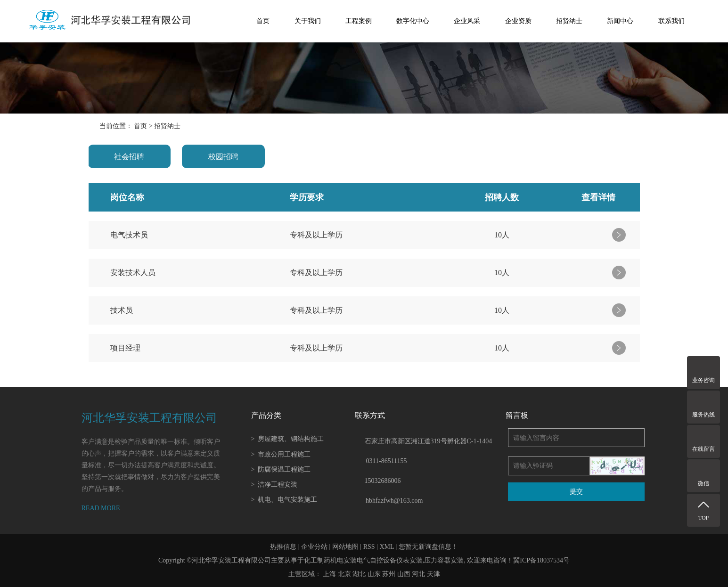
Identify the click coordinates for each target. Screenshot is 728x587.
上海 (329, 574)
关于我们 (308, 21)
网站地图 (345, 547)
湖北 (359, 574)
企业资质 (518, 21)
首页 (263, 21)
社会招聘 (129, 157)
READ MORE (101, 508)
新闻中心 (620, 21)
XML (387, 547)
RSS (369, 547)
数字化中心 (413, 21)
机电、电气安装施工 (284, 500)
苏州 (389, 574)
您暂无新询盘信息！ (428, 547)
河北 (418, 574)
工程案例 (359, 21)
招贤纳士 (569, 21)
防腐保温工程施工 (281, 469)
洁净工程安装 (274, 485)
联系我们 (671, 21)
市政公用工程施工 (281, 454)
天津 (434, 574)
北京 (344, 574)
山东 (374, 574)
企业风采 (467, 21)
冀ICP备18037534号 (541, 560)
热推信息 (283, 547)
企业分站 (314, 547)
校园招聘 (223, 157)
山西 (404, 574)
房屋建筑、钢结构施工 (288, 439)
